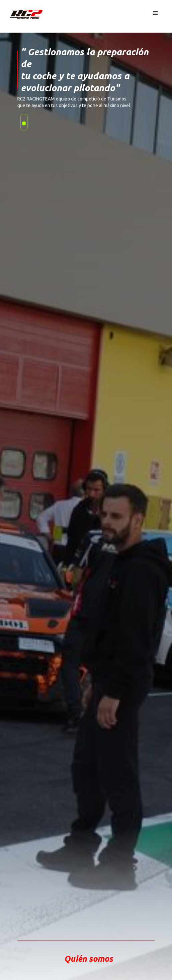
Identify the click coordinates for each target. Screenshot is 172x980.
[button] (155, 13)
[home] (22, 11)
